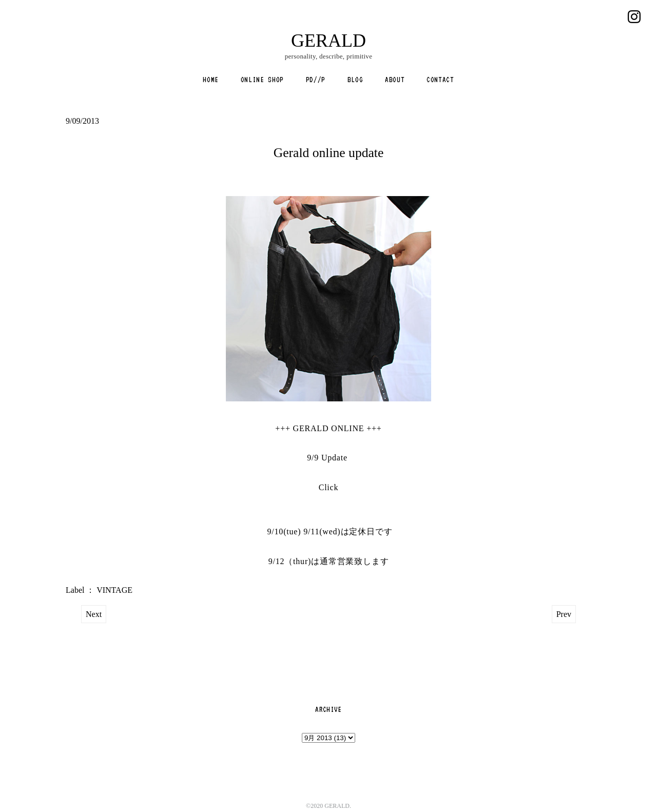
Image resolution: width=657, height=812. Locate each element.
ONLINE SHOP (262, 80)
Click (329, 487)
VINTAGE (114, 590)
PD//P (316, 80)
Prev (564, 614)
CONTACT (440, 80)
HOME (211, 80)
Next (94, 614)
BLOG (355, 80)
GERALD (328, 41)
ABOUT (395, 80)
